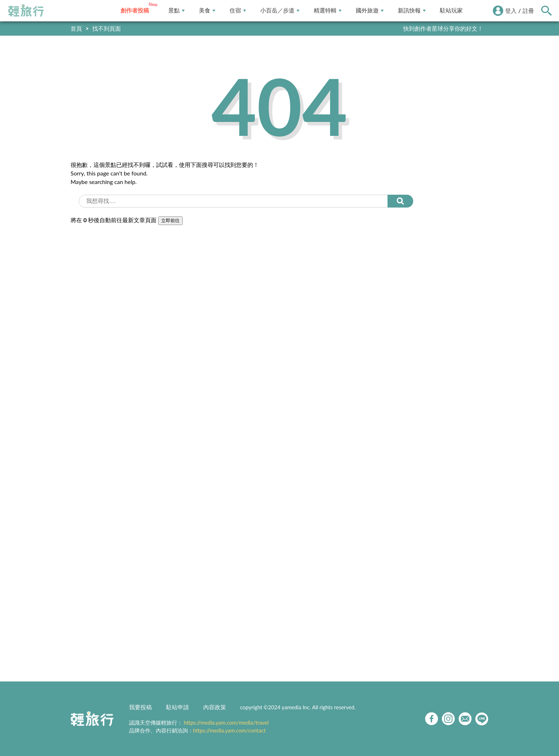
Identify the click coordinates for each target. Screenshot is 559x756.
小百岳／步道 (280, 11)
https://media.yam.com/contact (230, 730)
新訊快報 (412, 11)
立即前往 (170, 221)
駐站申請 (178, 707)
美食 (207, 11)
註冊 (528, 11)
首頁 (76, 28)
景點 (176, 11)
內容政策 (215, 707)
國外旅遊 (370, 11)
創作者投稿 (135, 11)
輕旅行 (26, 11)
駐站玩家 (451, 11)
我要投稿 (140, 707)
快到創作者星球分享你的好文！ (443, 28)
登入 (511, 11)
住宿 (238, 11)
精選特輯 (328, 11)
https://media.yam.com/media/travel (226, 722)
